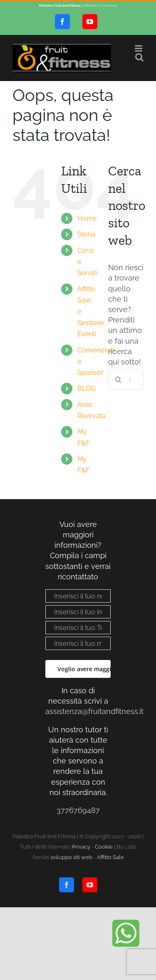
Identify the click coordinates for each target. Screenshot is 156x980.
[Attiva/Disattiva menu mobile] (139, 48)
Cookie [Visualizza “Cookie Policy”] (104, 847)
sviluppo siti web (71, 857)
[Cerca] (119, 379)
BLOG (86, 388)
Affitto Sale (110, 857)
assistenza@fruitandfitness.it (94, 711)
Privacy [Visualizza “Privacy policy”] (81, 847)
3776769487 (78, 810)
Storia (86, 234)
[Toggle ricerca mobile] (139, 57)
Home (87, 218)
